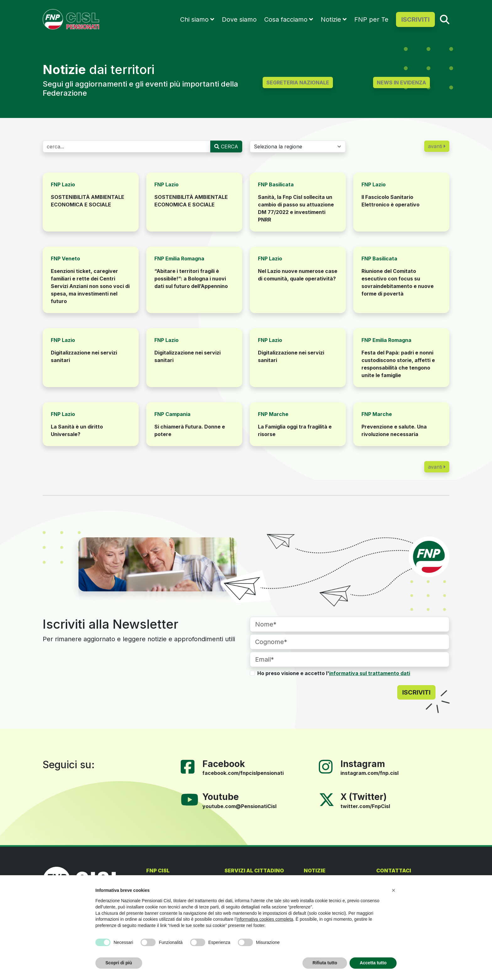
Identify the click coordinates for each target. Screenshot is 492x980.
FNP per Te (371, 19)
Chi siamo (194, 19)
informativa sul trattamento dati (370, 673)
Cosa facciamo (286, 19)
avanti (437, 146)
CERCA (226, 146)
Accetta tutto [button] (373, 963)
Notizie (331, 19)
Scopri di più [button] (119, 963)
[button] (393, 890)
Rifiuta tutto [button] (325, 963)
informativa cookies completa (265, 919)
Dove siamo (239, 19)
